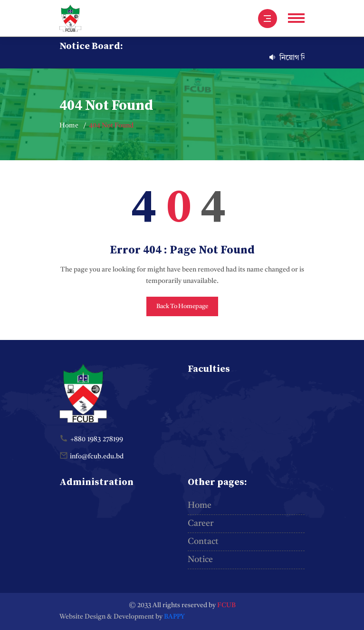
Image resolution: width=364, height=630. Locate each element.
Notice (200, 560)
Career (201, 523)
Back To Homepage (182, 306)
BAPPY (174, 617)
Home (69, 126)
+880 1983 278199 (97, 439)
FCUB (226, 605)
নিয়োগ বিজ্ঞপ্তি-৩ (302, 58)
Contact (203, 542)
